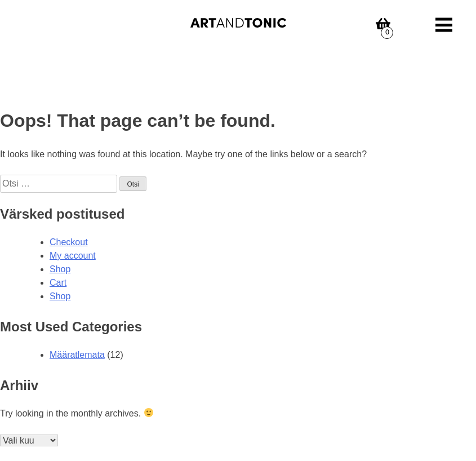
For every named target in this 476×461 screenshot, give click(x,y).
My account (73, 256)
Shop (60, 269)
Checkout (69, 242)
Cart (58, 283)
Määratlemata (77, 355)
